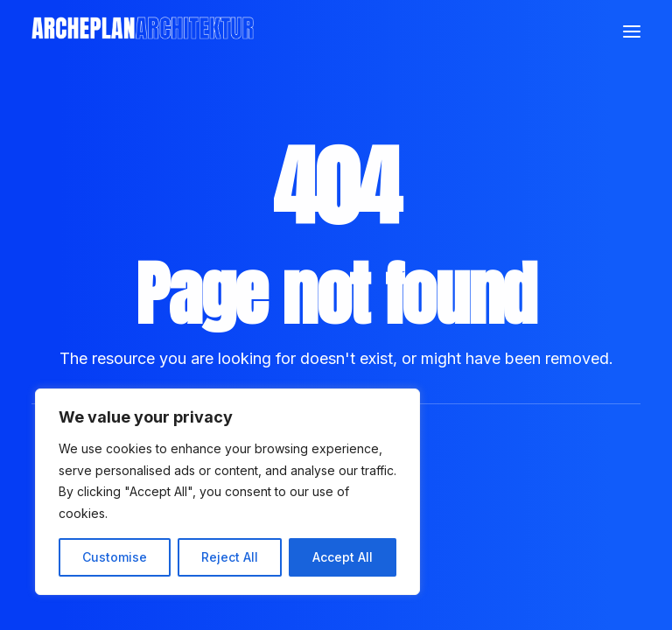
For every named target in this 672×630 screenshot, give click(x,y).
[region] (227, 492)
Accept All (343, 557)
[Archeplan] (143, 31)
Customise (115, 557)
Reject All (230, 557)
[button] (632, 31)
